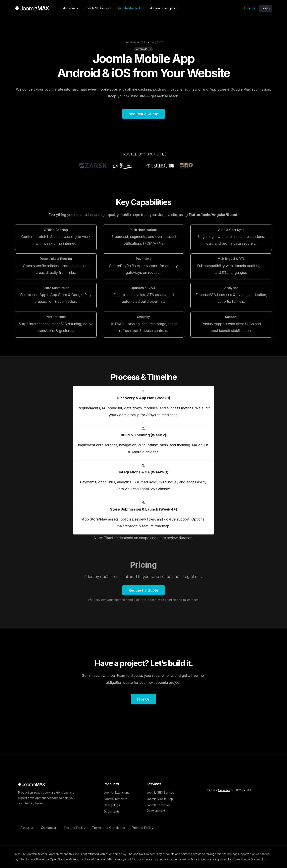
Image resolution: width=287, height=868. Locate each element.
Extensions (68, 8)
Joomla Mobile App (131, 8)
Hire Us (143, 699)
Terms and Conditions (109, 828)
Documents (112, 811)
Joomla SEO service (98, 8)
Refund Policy (75, 828)
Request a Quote (143, 114)
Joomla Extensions (116, 792)
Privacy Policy (143, 828)
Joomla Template (115, 799)
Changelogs (112, 805)
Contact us (49, 828)
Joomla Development (164, 8)
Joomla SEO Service (160, 792)
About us (27, 828)
